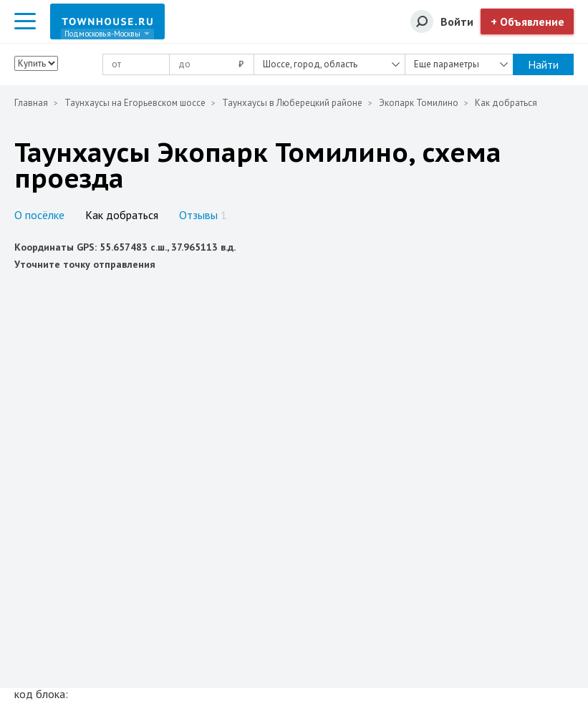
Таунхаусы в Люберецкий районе (292, 103)
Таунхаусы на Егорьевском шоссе (135, 103)
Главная (31, 103)
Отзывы (203, 215)
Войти (457, 21)
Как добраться (122, 215)
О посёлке (39, 215)
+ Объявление (527, 21)
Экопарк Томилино (419, 103)
